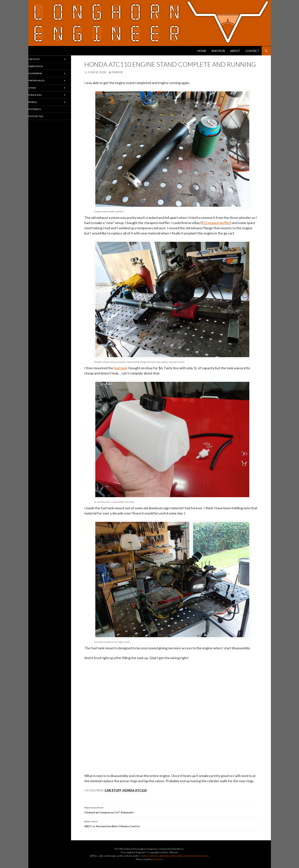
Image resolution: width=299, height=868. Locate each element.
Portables (42, 118)
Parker (117, 72)
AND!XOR (218, 51)
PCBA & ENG (42, 102)
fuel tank (120, 368)
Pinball (40, 110)
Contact (252, 51)
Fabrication (44, 68)
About (235, 51)
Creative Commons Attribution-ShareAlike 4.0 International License (174, 856)
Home (202, 51)
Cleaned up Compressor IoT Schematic (171, 810)
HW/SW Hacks (44, 85)
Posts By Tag (44, 127)
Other (39, 93)
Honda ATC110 (134, 790)
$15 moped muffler (216, 223)
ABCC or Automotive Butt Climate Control (171, 824)
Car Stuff (113, 790)
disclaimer (157, 859)
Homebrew (43, 77)
